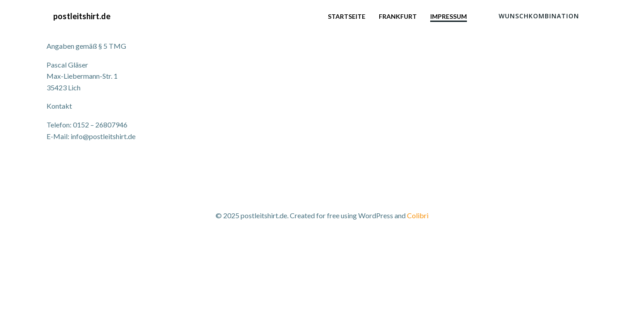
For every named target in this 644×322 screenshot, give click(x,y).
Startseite (347, 16)
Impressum (449, 16)
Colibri (418, 215)
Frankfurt (398, 16)
